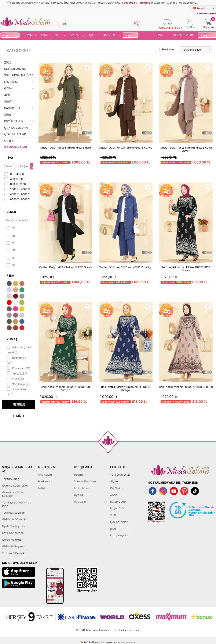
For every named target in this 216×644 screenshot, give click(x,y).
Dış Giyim (116, 488)
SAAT (92, 35)
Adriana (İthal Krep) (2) (19, 350)
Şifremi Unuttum (85, 481)
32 (11, 265)
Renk (10, 276)
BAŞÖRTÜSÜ (109, 35)
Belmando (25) (16, 360)
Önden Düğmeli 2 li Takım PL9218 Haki (65, 148)
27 (11, 228)
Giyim (114, 481)
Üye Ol (78, 495)
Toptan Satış (11, 479)
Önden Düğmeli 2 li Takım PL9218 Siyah (65, 267)
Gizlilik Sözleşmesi (14, 546)
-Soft (85, 628)
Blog (113, 529)
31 (11, 258)
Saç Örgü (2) (18, 384)
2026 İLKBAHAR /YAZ (19, 75)
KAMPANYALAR (16, 147)
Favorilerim (81, 488)
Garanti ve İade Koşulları (13, 494)
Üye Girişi (80, 502)
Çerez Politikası (12, 540)
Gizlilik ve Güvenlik (14, 519)
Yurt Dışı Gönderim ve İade (17, 504)
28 (11, 236)
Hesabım (80, 475)
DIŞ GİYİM (58, 36)
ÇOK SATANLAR (15, 134)
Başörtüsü (117, 508)
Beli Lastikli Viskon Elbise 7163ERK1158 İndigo (126, 388)
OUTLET (9, 141)
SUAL (147, 36)
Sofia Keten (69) (17, 392)
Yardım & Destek (13, 553)
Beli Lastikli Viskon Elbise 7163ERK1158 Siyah (186, 269)
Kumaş (12, 339)
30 (11, 250)
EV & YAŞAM (161, 36)
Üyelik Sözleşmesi (14, 526)
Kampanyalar (119, 535)
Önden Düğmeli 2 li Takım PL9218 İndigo (126, 267)
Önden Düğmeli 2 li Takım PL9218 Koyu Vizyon (186, 149)
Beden (11, 212)
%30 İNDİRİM (130, 36)
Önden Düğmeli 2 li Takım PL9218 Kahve (126, 148)
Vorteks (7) (17, 373)
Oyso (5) (15, 379)
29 (11, 243)
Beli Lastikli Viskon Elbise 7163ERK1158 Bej (186, 387)
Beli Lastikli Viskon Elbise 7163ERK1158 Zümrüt (65, 388)
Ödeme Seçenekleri (15, 486)
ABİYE (44, 35)
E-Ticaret (95, 628)
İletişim (43, 488)
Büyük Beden (119, 502)
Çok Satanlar (119, 522)
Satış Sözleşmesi (13, 533)
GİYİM (29, 35)
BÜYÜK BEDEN (74, 36)
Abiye (114, 495)
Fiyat (11, 158)
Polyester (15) (18, 368)
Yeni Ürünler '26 (120, 475)
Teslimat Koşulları (14, 513)
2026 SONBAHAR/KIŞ (15, 66)
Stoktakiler (165, 50)
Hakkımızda (46, 481)
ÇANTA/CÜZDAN (183, 35)
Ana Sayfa (45, 475)
